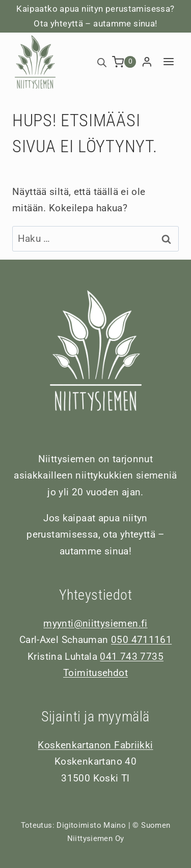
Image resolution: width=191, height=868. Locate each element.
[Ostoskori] (124, 62)
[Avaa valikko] (168, 62)
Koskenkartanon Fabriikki (95, 745)
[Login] (147, 62)
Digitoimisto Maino (91, 825)
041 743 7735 (132, 656)
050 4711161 (141, 640)
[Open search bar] (102, 62)
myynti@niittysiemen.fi (95, 623)
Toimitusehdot (95, 673)
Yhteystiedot (96, 595)
